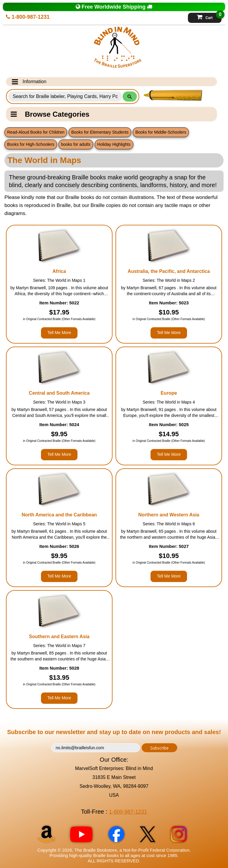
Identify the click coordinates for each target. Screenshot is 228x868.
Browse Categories (50, 114)
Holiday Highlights (114, 144)
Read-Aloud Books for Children (36, 132)
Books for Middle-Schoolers (161, 132)
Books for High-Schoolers (31, 144)
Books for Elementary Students (100, 132)
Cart (209, 16)
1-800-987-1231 (28, 17)
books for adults (76, 144)
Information (29, 82)
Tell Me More (59, 333)
